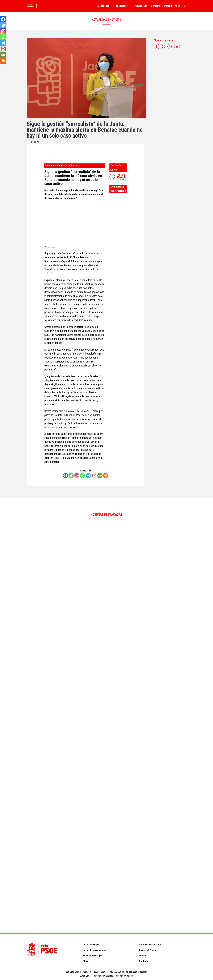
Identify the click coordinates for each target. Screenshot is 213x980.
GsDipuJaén (141, 6)
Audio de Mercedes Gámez (122, 177)
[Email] (100, 476)
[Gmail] (94, 476)
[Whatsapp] (83, 476)
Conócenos (104, 6)
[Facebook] (65, 476)
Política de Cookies (124, 976)
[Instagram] (77, 476)
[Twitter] (71, 476)
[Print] (106, 476)
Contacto (156, 6)
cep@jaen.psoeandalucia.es (136, 972)
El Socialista (122, 6)
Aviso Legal (86, 976)
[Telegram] (88, 476)
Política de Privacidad (103, 976)
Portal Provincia (172, 6)
